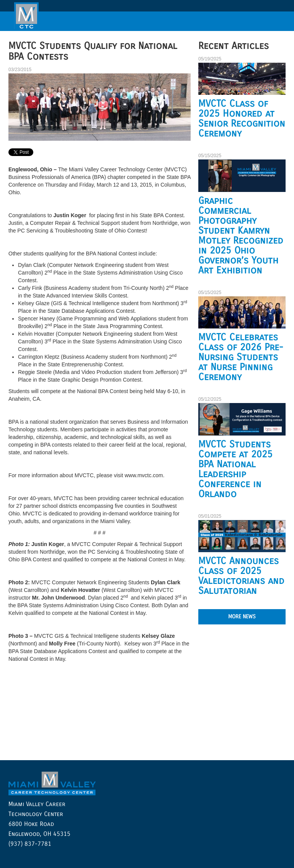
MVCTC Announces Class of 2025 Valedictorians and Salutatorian (241, 576)
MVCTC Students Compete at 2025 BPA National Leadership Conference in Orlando (235, 469)
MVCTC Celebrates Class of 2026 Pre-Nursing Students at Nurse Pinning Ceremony (241, 357)
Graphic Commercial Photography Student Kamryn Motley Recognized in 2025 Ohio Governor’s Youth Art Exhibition (241, 236)
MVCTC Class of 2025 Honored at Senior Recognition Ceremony (242, 119)
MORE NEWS (242, 617)
